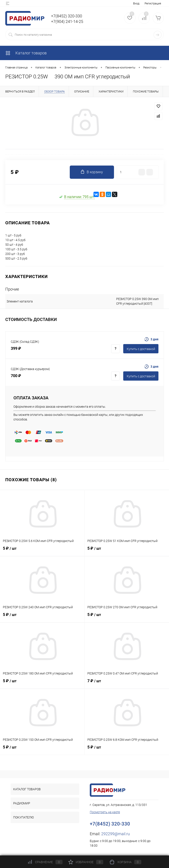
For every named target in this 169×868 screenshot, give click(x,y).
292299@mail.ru (116, 834)
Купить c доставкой (141, 349)
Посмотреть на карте (105, 812)
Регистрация (153, 3)
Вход (136, 3)
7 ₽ (127, 683)
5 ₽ (42, 551)
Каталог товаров (26, 53)
